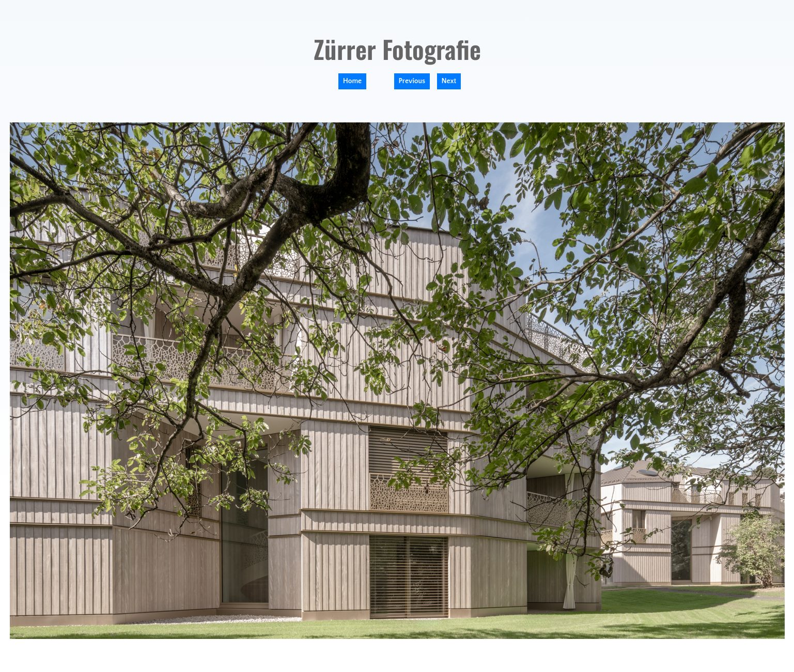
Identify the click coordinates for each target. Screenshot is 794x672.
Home (352, 81)
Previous (412, 81)
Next (449, 81)
